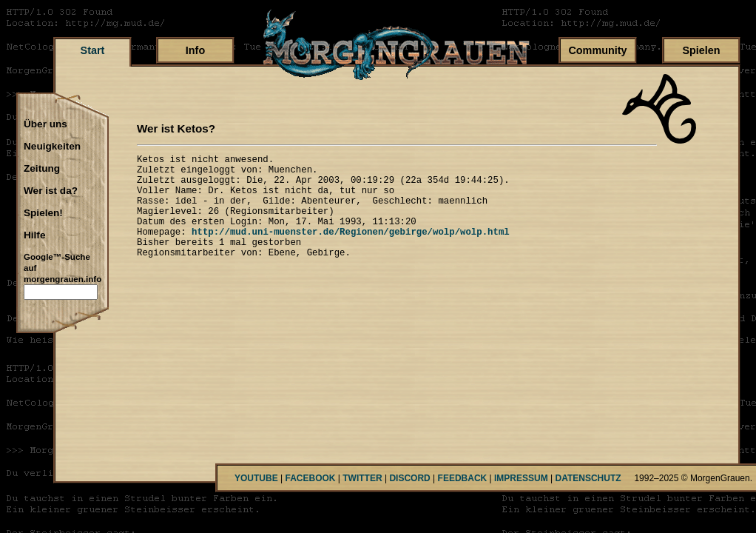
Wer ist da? (51, 191)
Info (195, 50)
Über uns (45, 124)
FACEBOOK (310, 478)
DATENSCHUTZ (588, 478)
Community (597, 50)
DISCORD (409, 478)
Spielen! (43, 213)
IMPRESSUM (521, 478)
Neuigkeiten (52, 147)
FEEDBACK (463, 478)
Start (93, 50)
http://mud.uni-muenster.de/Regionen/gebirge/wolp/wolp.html (351, 249)
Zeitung (42, 169)
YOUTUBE (256, 478)
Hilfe (34, 235)
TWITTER (362, 478)
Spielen (701, 50)
